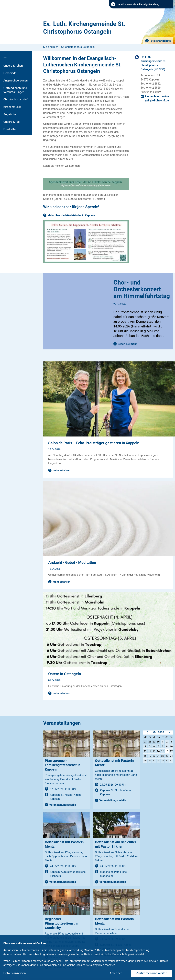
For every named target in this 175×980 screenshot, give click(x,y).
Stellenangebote (160, 41)
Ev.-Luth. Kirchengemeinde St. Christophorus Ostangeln (84, 28)
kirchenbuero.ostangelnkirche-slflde (157, 98)
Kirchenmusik (12, 107)
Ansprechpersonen (15, 80)
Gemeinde (10, 73)
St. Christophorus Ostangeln (78, 47)
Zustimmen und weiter (151, 973)
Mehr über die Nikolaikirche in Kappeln (71, 215)
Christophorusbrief (15, 99)
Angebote (10, 114)
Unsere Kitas (12, 122)
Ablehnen (116, 973)
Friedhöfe (9, 129)
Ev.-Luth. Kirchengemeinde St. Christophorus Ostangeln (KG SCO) (153, 63)
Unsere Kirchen (13, 66)
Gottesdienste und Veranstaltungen (15, 90)
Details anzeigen (15, 973)
